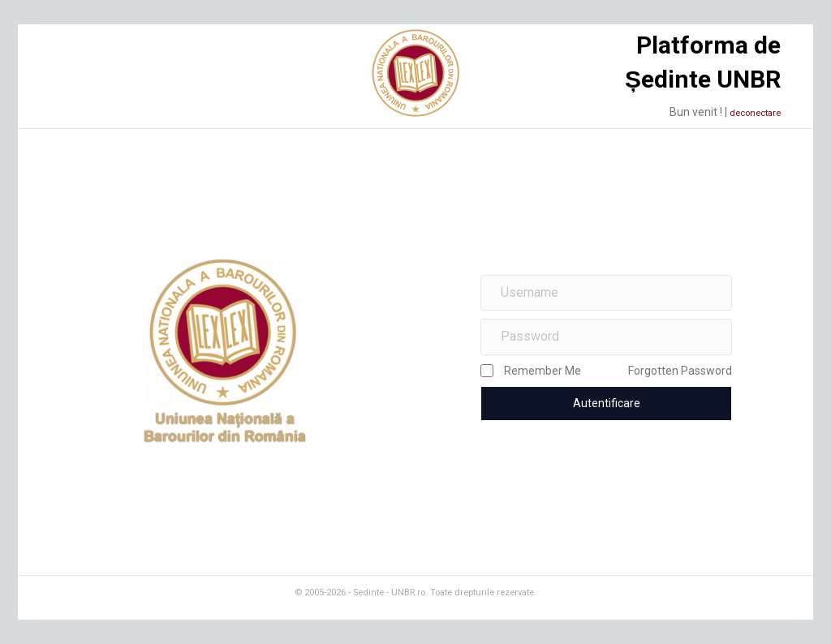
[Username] (606, 293)
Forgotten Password (680, 371)
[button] (606, 404)
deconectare (755, 113)
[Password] (606, 337)
